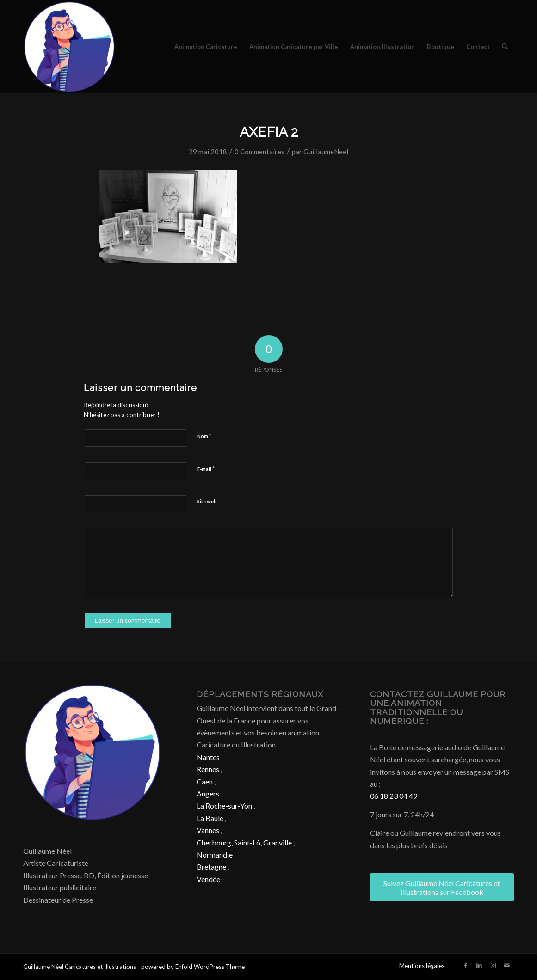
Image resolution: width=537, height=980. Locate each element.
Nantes (208, 757)
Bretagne (211, 867)
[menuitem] (206, 47)
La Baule (210, 818)
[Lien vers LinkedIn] (479, 965)
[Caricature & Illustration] (69, 47)
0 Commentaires (259, 152)
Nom (204, 436)
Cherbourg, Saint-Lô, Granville (244, 842)
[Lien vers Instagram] (493, 965)
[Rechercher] (505, 47)
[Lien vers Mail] (507, 965)
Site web (207, 501)
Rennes (208, 769)
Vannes (208, 830)
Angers (208, 793)
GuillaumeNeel (326, 152)
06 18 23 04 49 (394, 796)
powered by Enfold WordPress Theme (193, 967)
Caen (205, 781)
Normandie (215, 854)
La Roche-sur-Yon (224, 805)
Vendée (208, 879)
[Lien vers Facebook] (465, 965)
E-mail (206, 469)
